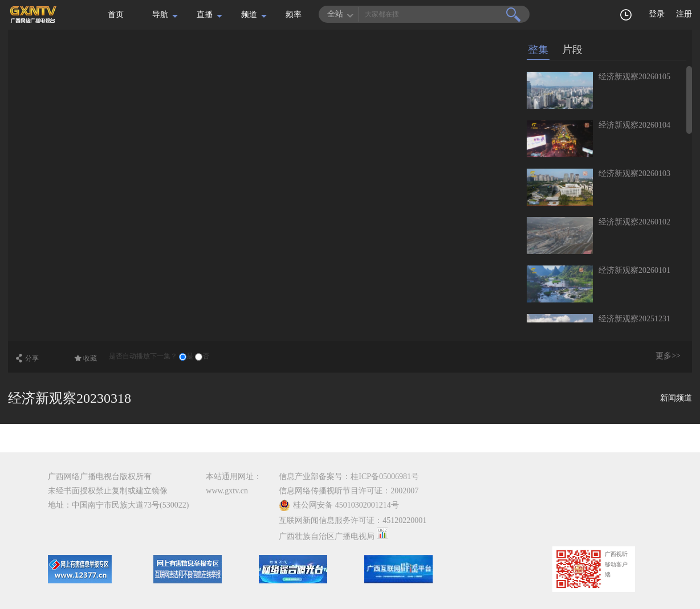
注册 (684, 14)
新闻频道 (676, 398)
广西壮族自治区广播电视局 (327, 536)
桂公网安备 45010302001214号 (339, 505)
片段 (572, 50)
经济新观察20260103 (634, 173)
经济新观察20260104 (634, 125)
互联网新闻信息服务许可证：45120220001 (353, 520)
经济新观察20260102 (634, 222)
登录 (657, 14)
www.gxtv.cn (227, 491)
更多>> (668, 356)
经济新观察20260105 (634, 77)
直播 (205, 15)
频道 (249, 15)
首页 (116, 15)
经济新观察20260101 (634, 270)
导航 (160, 15)
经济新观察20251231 (634, 319)
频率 (294, 15)
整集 (538, 50)
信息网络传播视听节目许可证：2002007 (349, 491)
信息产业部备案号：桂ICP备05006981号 (349, 477)
